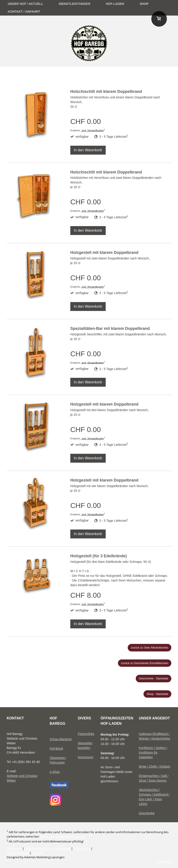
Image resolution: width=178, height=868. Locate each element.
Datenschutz (82, 848)
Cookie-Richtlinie (18, 853)
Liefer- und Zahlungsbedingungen (63, 836)
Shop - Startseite (157, 694)
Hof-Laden (115, 4)
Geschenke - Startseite (154, 678)
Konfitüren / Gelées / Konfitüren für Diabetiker (153, 753)
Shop (144, 4)
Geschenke (147, 813)
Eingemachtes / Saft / (154, 776)
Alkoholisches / (149, 790)
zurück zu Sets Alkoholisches (150, 648)
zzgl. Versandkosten (93, 130)
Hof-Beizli (56, 749)
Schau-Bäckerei (61, 739)
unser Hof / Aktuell (25, 4)
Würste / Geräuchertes (155, 739)
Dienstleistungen (75, 4)
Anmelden (164, 861)
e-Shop (55, 772)
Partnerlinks (86, 734)
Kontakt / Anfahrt (24, 12)
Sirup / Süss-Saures (153, 780)
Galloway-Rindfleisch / (154, 734)
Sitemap (37, 853)
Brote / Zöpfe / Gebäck (155, 766)
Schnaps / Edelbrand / (154, 794)
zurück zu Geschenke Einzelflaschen (145, 663)
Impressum (86, 757)
